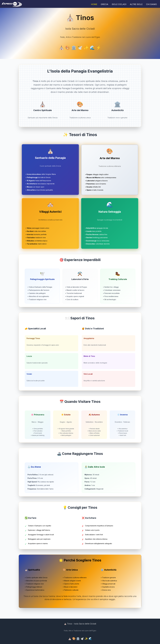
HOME (94, 4)
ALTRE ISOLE (136, 4)
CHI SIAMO (151, 4)
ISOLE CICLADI (119, 4)
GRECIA (104, 4)
